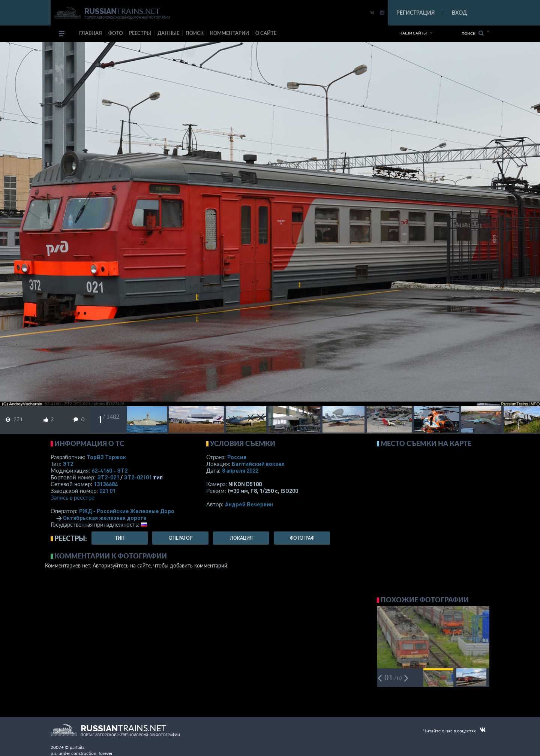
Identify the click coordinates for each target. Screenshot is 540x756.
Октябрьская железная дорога (105, 518)
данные (168, 33)
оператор (181, 538)
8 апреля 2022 (240, 470)
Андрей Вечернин (249, 504)
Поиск (473, 33)
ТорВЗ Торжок (106, 457)
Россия (237, 457)
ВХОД (459, 13)
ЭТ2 (68, 464)
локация (241, 538)
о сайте (266, 33)
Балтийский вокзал (258, 464)
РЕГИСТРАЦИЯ (415, 13)
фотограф (302, 538)
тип (158, 477)
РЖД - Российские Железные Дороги (130, 511)
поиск (195, 33)
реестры (140, 33)
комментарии (229, 33)
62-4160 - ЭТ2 (109, 470)
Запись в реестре (73, 497)
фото (115, 33)
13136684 (106, 484)
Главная (91, 33)
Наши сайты (413, 33)
